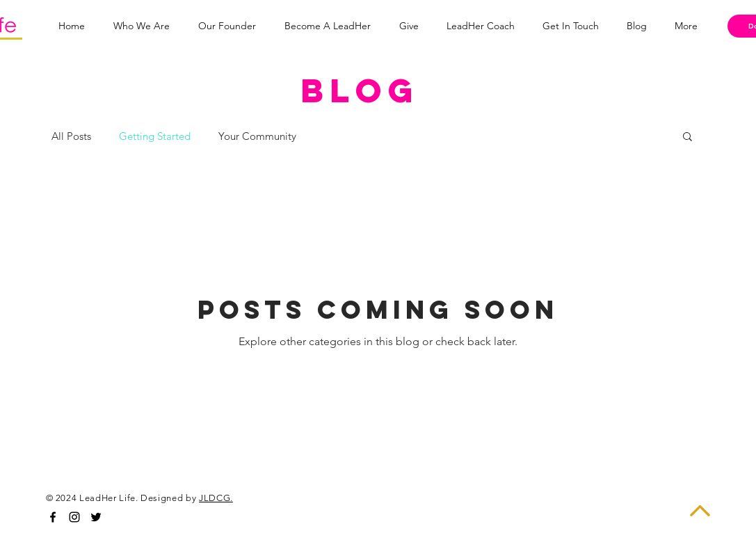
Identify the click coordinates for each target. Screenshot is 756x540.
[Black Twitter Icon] (96, 517)
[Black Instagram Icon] (74, 517)
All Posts (71, 136)
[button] (687, 137)
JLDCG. (216, 498)
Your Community (257, 136)
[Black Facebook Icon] (53, 517)
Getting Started (155, 136)
